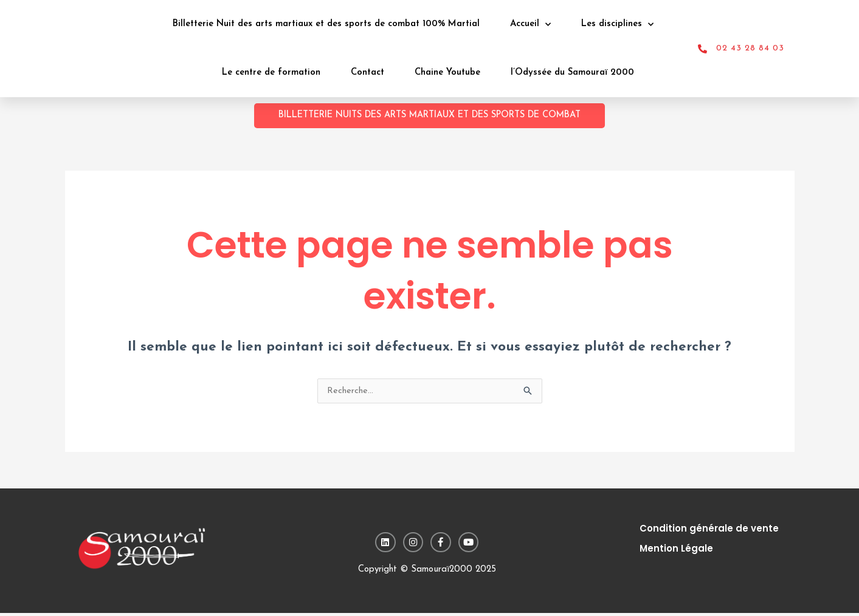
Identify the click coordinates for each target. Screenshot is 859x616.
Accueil (530, 25)
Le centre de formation (271, 73)
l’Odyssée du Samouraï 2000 (572, 73)
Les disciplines (617, 25)
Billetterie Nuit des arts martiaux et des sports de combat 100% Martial (326, 24)
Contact (367, 73)
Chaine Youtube (447, 73)
